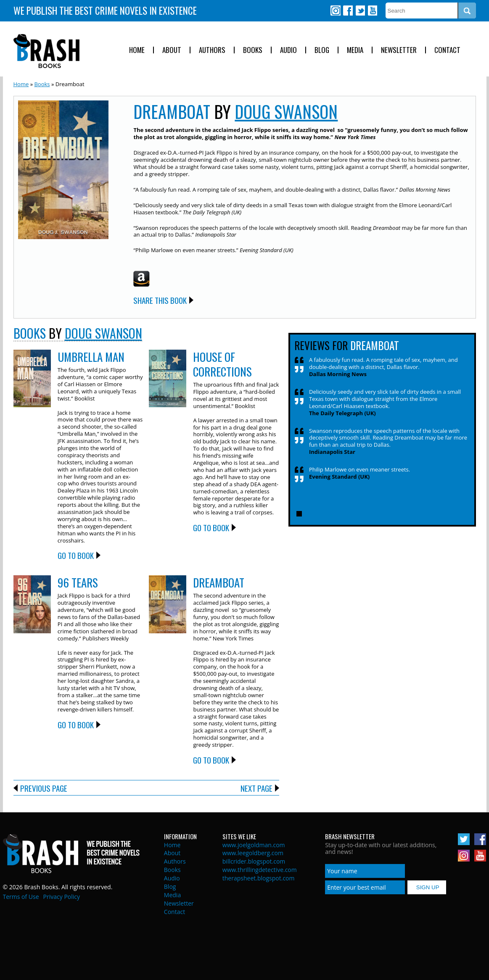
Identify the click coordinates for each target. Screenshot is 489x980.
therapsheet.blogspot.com (259, 878)
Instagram (336, 11)
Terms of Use (21, 897)
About (172, 50)
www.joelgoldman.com (254, 845)
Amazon (141, 279)
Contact (447, 50)
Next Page (256, 788)
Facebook (348, 11)
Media (355, 50)
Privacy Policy (62, 897)
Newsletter (399, 50)
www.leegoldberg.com (253, 853)
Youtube (372, 11)
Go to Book (76, 555)
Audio (288, 50)
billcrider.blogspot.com (254, 861)
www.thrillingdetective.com (260, 870)
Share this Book (160, 300)
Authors (212, 50)
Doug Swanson (286, 111)
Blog (322, 50)
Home (137, 50)
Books (253, 50)
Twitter (360, 11)
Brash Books (46, 51)
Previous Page (44, 788)
